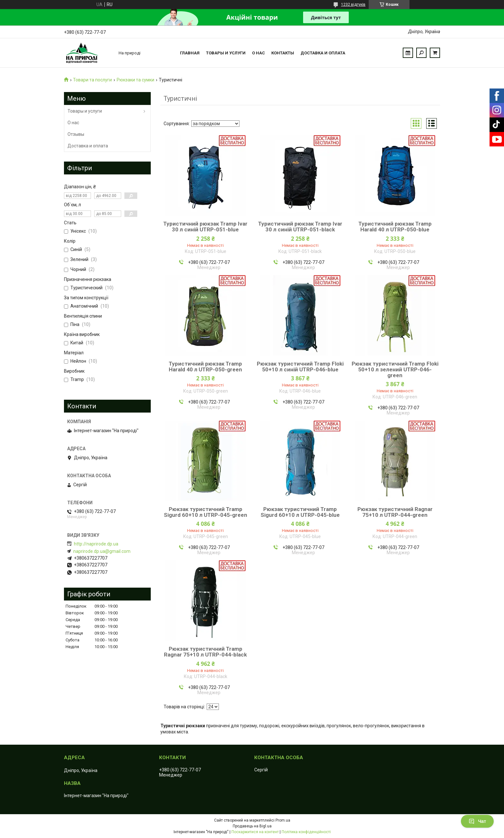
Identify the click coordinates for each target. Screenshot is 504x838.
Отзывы (76, 134)
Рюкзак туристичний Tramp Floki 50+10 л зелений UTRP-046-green (395, 369)
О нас (258, 53)
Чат (477, 821)
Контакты (283, 53)
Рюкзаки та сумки (135, 80)
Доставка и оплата (323, 53)
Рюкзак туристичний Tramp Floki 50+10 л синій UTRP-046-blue (300, 367)
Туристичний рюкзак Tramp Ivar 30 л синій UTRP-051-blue (205, 227)
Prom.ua (283, 820)
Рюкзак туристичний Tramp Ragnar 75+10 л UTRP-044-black (205, 652)
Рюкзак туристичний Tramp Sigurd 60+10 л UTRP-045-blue (300, 512)
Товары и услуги (226, 53)
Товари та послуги (92, 80)
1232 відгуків (353, 5)
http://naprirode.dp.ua (96, 544)
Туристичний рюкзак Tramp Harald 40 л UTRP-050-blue (395, 227)
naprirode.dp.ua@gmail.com (102, 551)
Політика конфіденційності (306, 832)
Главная (190, 53)
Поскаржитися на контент (255, 832)
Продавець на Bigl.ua (252, 826)
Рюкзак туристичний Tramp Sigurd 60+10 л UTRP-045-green (206, 512)
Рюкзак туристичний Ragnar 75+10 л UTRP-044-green (395, 512)
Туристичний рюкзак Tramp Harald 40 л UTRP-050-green (205, 367)
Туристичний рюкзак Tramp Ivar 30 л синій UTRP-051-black (300, 227)
